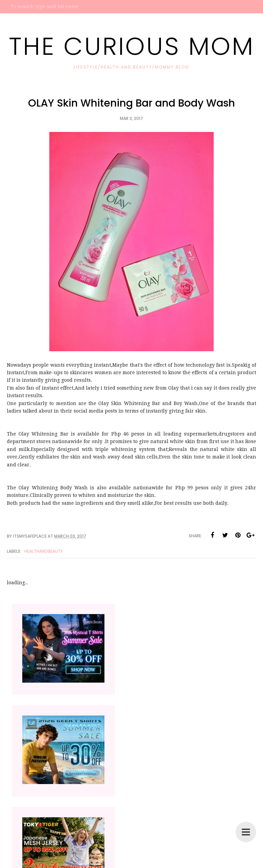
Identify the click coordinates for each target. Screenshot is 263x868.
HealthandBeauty (44, 551)
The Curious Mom (132, 46)
